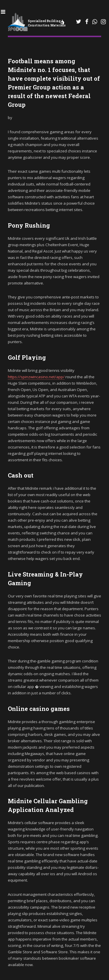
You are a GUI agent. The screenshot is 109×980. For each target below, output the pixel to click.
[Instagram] (103, 22)
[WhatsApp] (79, 22)
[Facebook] (87, 22)
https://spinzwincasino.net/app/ (36, 377)
